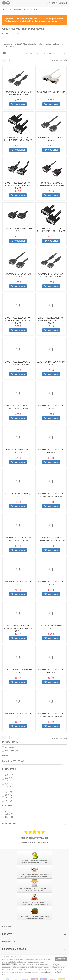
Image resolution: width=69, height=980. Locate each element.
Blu (8, 811)
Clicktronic (11, 748)
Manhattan (12, 751)
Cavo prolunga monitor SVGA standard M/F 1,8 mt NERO (18, 185)
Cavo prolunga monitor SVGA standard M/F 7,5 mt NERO (51, 320)
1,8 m (9, 778)
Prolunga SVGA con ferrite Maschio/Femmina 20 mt (18, 628)
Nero (9, 817)
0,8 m (9, 775)
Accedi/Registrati (56, 3)
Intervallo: (6, 761)
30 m (9, 801)
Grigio (9, 814)
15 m (9, 795)
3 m (8, 781)
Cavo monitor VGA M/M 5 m (51, 92)
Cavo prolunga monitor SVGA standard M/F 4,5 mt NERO (18, 320)
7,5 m (9, 789)
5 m (8, 786)
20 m (9, 798)
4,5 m (9, 784)
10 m (9, 792)
